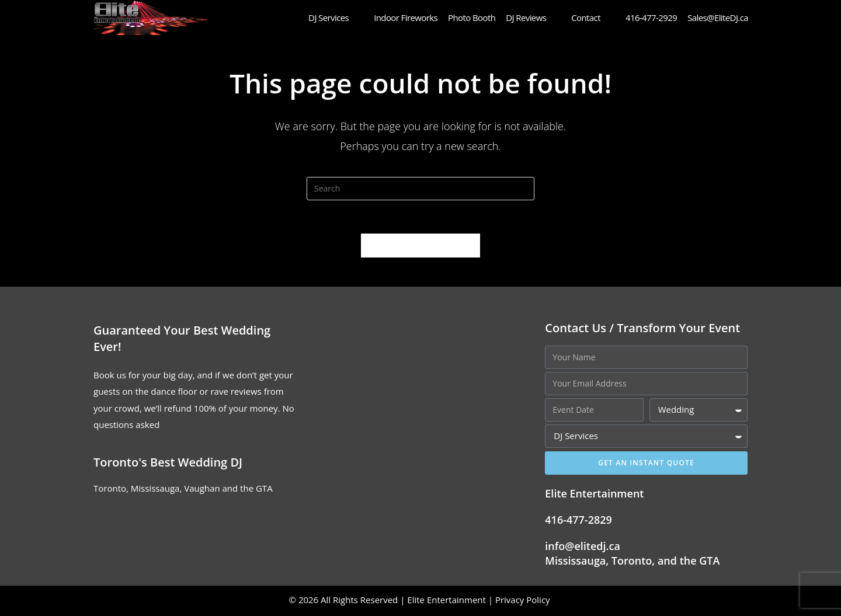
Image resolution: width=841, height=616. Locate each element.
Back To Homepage (420, 247)
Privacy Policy (524, 601)
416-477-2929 (651, 18)
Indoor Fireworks (406, 18)
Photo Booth (472, 18)
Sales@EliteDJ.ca (718, 18)
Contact (593, 17)
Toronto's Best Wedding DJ (168, 464)
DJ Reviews (533, 17)
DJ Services (336, 17)
